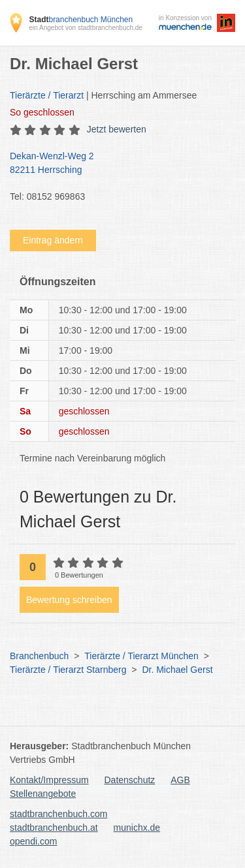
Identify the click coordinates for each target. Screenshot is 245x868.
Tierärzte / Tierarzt (47, 95)
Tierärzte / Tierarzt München (141, 656)
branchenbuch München (81, 20)
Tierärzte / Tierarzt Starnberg (68, 670)
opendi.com (33, 841)
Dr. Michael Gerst (177, 670)
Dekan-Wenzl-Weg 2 (116, 164)
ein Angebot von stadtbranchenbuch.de (85, 28)
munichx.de (137, 828)
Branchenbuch (39, 656)
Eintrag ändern (53, 240)
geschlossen (42, 112)
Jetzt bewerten (117, 129)
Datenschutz (130, 780)
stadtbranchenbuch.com (58, 814)
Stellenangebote (43, 794)
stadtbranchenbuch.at (54, 828)
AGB (180, 780)
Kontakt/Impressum (49, 780)
